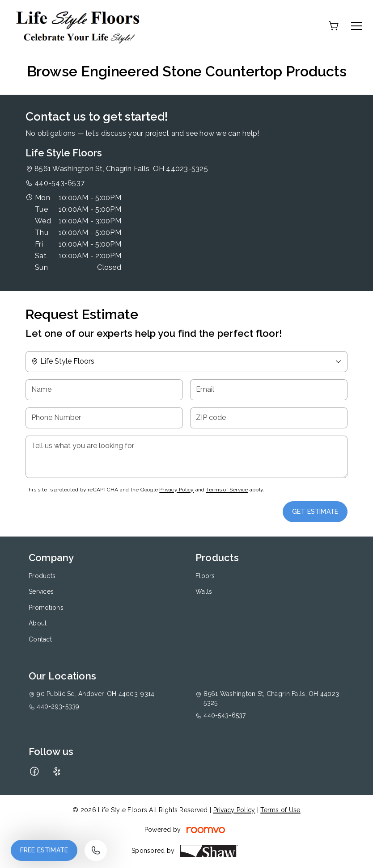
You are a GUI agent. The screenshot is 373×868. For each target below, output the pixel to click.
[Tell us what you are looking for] (186, 457)
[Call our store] (96, 850)
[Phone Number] (104, 418)
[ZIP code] (269, 418)
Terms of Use (280, 810)
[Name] (104, 390)
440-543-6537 (59, 183)
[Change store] (186, 362)
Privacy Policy (176, 490)
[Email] (269, 390)
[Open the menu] (356, 26)
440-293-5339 (58, 706)
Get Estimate (315, 512)
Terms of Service (227, 490)
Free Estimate (44, 850)
